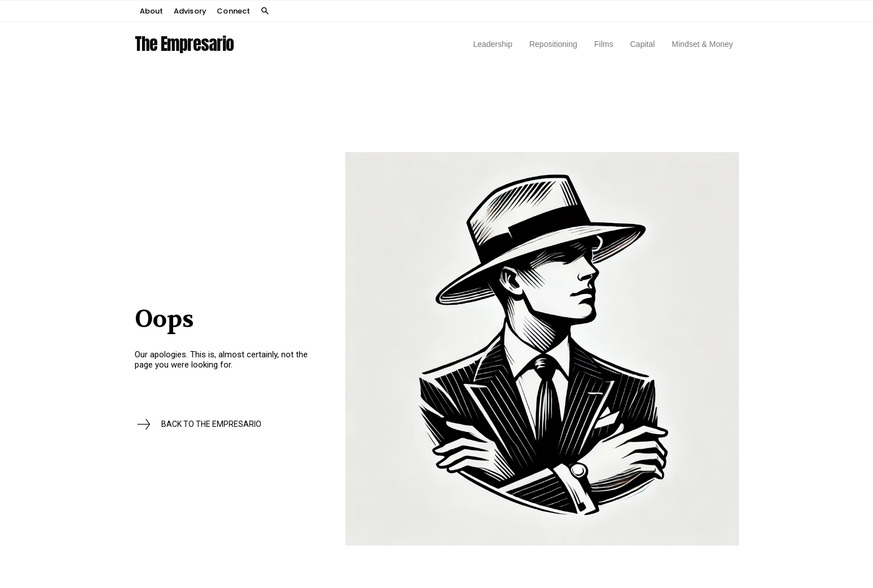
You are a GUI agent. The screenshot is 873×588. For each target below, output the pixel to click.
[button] (265, 12)
